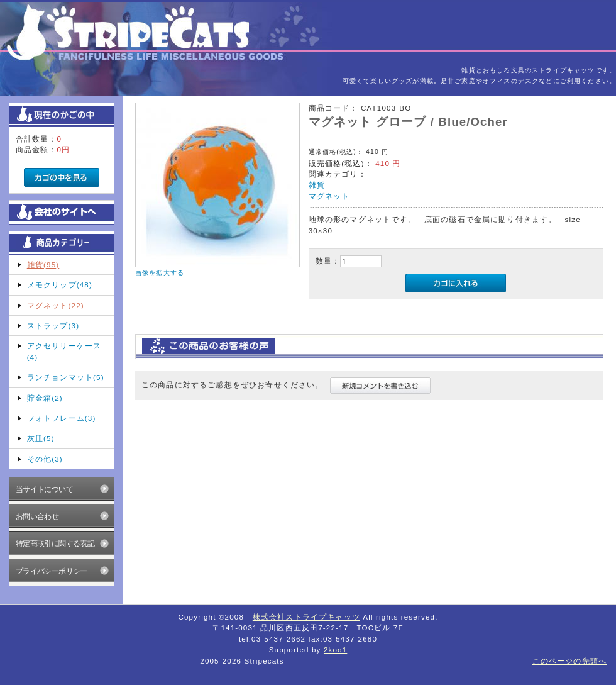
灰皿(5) (41, 438)
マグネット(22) (56, 305)
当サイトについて (44, 489)
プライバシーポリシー (52, 571)
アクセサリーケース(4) (64, 351)
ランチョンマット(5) (66, 377)
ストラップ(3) (53, 326)
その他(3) (45, 459)
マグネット (329, 196)
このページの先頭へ (569, 661)
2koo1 (335, 649)
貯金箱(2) (45, 398)
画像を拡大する (160, 273)
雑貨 (317, 185)
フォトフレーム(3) (62, 418)
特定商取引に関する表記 (55, 543)
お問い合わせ (37, 516)
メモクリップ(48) (60, 285)
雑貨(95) (43, 265)
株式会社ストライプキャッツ (306, 617)
